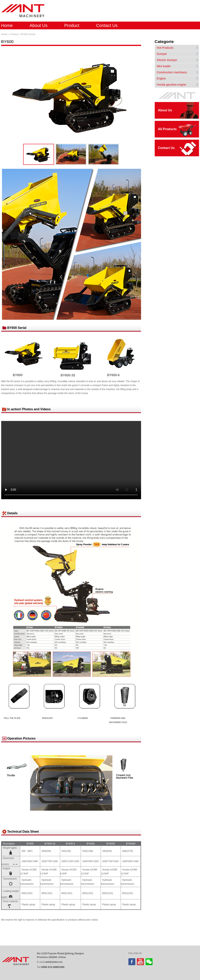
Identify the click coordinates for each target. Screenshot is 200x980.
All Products (167, 129)
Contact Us (107, 25)
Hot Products (165, 48)
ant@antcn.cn (54, 962)
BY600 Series (28, 34)
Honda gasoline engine (172, 85)
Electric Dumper (167, 60)
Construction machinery (172, 72)
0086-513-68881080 (53, 967)
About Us (38, 25)
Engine (161, 78)
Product (72, 25)
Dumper (162, 54)
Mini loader (164, 66)
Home (7, 25)
